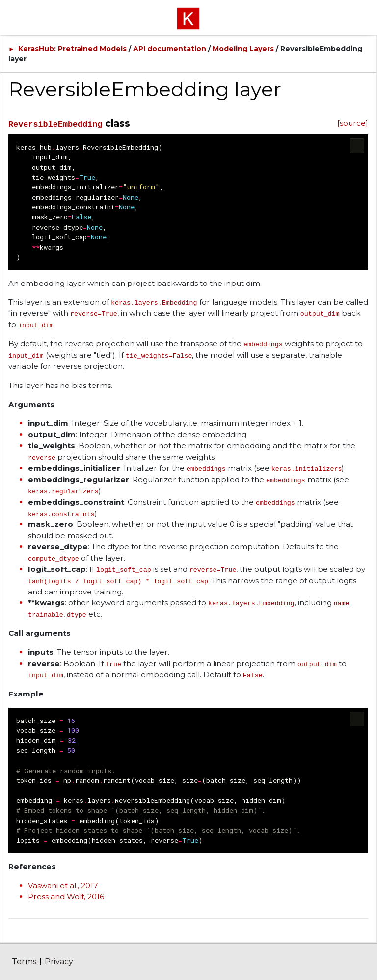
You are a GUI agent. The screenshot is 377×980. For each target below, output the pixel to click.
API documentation (170, 49)
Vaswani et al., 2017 (63, 886)
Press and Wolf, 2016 (66, 896)
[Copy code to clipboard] (357, 146)
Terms (24, 962)
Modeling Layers (243, 49)
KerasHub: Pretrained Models (72, 49)
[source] (353, 123)
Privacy (59, 962)
